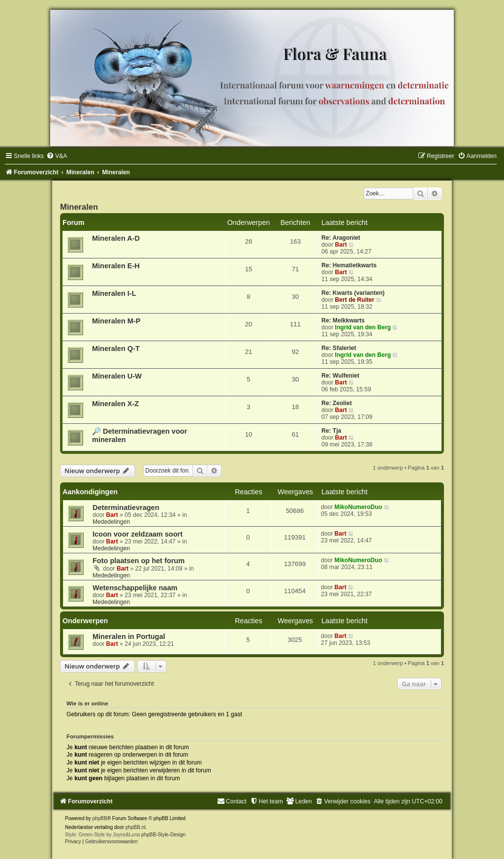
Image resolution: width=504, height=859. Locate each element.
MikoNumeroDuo (359, 507)
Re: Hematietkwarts (349, 265)
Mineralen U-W (117, 376)
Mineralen (79, 207)
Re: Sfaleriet (339, 348)
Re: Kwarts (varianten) (353, 293)
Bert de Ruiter (355, 300)
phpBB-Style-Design (163, 835)
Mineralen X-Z (115, 404)
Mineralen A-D (116, 238)
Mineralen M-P (116, 321)
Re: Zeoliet (337, 403)
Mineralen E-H (116, 266)
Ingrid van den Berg (363, 327)
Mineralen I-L (114, 293)
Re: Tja (331, 431)
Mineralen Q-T (116, 349)
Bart (341, 245)
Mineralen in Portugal (129, 636)
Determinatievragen (126, 508)
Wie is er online (87, 703)
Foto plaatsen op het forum (139, 561)
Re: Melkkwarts (343, 320)
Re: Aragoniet (341, 238)
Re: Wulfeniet (340, 376)
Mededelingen (111, 522)
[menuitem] (57, 156)
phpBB (100, 818)
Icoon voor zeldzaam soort (138, 534)
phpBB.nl (136, 827)
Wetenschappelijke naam (135, 588)
